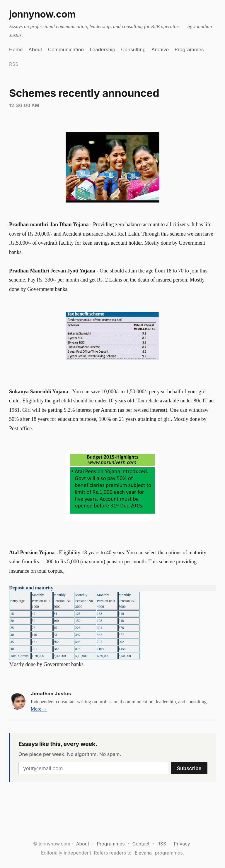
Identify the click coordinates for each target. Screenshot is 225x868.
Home (16, 49)
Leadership (102, 49)
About (35, 49)
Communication (66, 49)
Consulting (133, 49)
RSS (14, 64)
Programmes (189, 49)
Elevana (143, 853)
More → (39, 709)
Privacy (182, 844)
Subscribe (189, 768)
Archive (160, 49)
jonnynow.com (42, 14)
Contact (141, 844)
